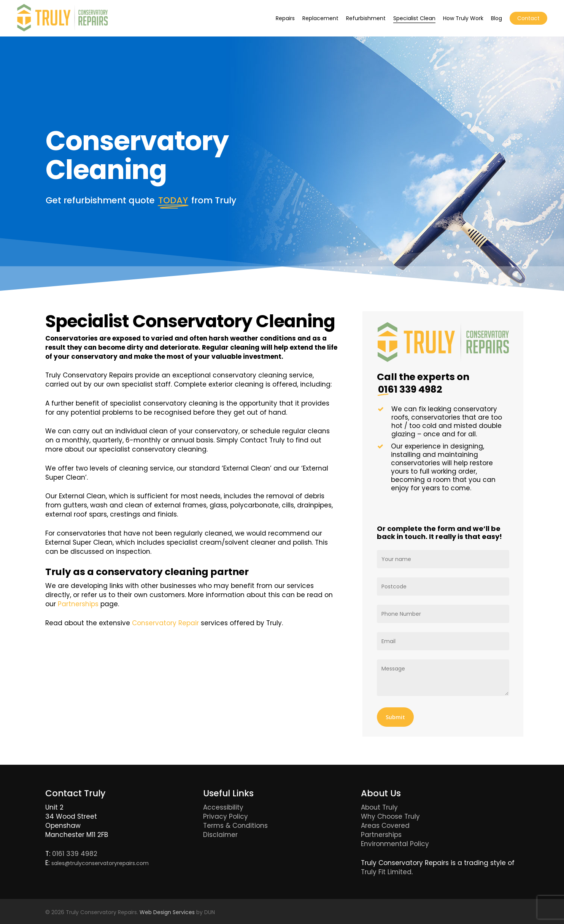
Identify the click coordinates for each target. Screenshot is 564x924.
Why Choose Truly (390, 816)
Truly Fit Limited (386, 872)
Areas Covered (385, 826)
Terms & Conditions (235, 826)
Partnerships (78, 604)
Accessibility (223, 807)
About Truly (379, 807)
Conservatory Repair (165, 623)
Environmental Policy (395, 844)
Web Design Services (167, 912)
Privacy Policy (226, 816)
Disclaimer (220, 835)
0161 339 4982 (75, 854)
